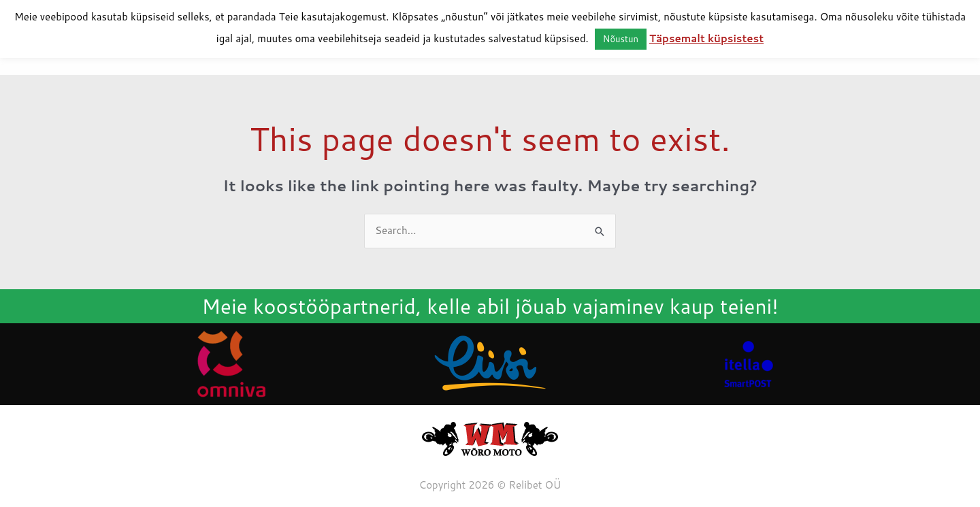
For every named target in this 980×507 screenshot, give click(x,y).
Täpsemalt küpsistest (706, 38)
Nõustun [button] (621, 39)
